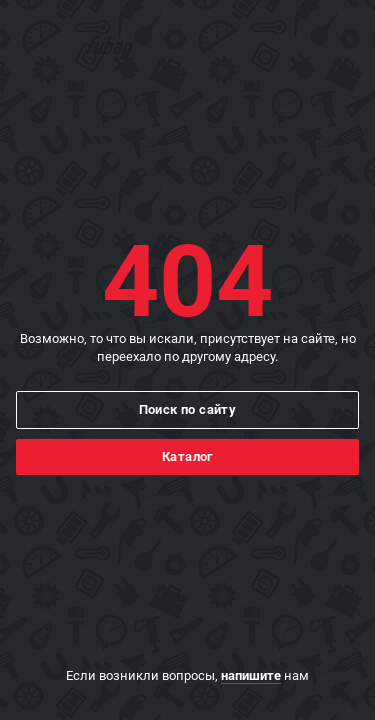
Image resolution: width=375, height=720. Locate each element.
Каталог (187, 456)
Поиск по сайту (188, 409)
